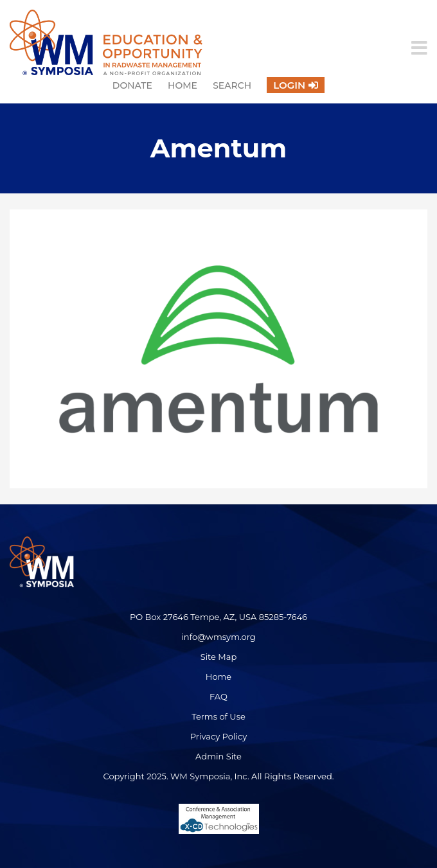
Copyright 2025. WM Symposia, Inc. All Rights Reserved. (218, 776)
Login (289, 85)
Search (232, 85)
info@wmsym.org (218, 637)
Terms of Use (219, 716)
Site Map (219, 657)
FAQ (219, 696)
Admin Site (219, 756)
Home (183, 85)
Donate (132, 85)
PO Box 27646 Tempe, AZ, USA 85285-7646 (219, 617)
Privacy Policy (219, 736)
